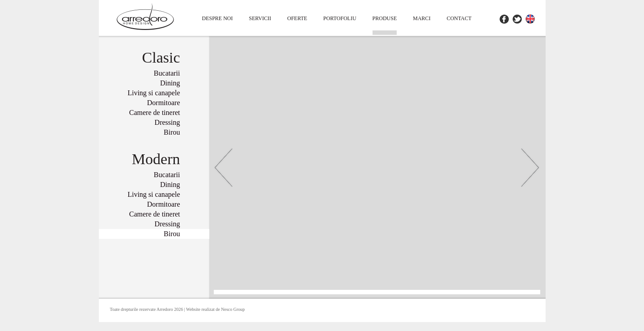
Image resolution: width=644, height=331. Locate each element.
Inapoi (224, 167)
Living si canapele (154, 93)
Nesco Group (233, 309)
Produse (385, 18)
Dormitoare (164, 103)
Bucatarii (167, 73)
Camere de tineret (155, 112)
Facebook (504, 19)
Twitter (517, 19)
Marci (422, 18)
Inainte (530, 167)
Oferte (297, 18)
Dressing (167, 122)
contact (459, 18)
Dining (170, 83)
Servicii (260, 18)
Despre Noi (218, 18)
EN (530, 19)
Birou (172, 132)
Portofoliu (340, 18)
